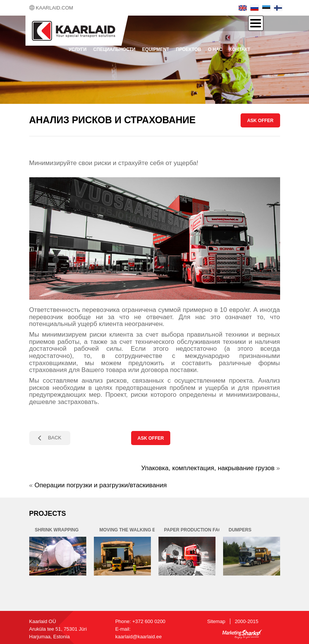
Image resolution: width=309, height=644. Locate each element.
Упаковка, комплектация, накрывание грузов (208, 468)
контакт (240, 49)
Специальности (114, 49)
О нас (215, 49)
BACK (55, 438)
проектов (189, 49)
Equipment (156, 49)
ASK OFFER (260, 121)
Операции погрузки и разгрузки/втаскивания (101, 485)
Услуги (78, 49)
